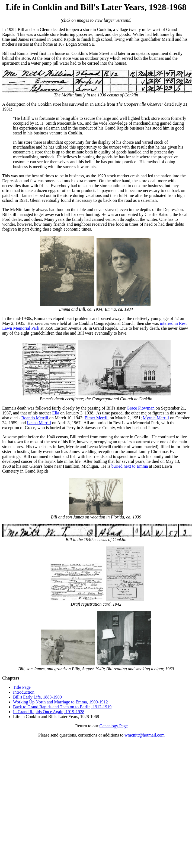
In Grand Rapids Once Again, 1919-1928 (49, 712)
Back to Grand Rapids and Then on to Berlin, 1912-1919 (62, 707)
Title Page (22, 687)
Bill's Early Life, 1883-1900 (37, 697)
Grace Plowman (141, 408)
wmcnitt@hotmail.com (145, 735)
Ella (56, 413)
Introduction (24, 692)
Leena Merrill (39, 423)
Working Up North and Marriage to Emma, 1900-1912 (60, 702)
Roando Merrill (35, 418)
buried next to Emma (130, 466)
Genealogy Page (113, 726)
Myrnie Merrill (156, 418)
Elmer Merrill (97, 418)
